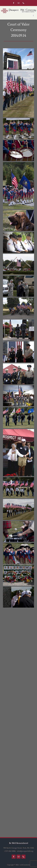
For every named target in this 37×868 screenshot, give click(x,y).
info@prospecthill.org (25, 851)
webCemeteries (25, 865)
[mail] (19, 3)
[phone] (23, 3)
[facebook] (14, 3)
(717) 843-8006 (10, 851)
